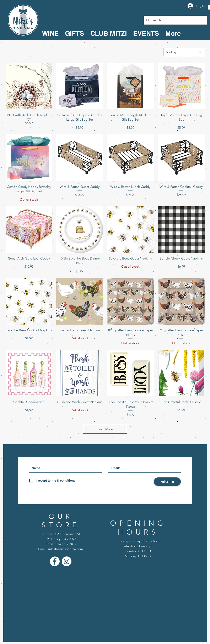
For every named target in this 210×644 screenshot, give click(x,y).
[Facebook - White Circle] (55, 561)
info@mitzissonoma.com (66, 549)
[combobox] (184, 52)
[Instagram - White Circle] (67, 561)
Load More (105, 429)
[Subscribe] (167, 482)
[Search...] (175, 20)
